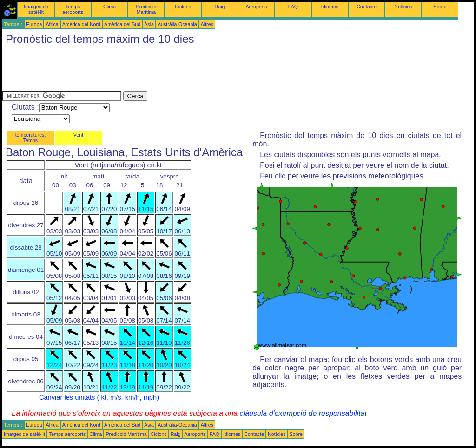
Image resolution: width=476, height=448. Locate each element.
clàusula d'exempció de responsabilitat (303, 413)
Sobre (440, 7)
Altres (207, 24)
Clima (109, 7)
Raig (220, 7)
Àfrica (52, 24)
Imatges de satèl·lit (36, 9)
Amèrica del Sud (122, 24)
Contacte (367, 7)
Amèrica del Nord (81, 24)
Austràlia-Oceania (177, 24)
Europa (34, 24)
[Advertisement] (171, 70)
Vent (78, 135)
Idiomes (330, 7)
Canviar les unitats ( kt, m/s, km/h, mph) (99, 397)
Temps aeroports (73, 9)
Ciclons (183, 7)
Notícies (403, 7)
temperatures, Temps (31, 138)
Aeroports (256, 7)
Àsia (149, 24)
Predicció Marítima (146, 9)
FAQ (293, 7)
